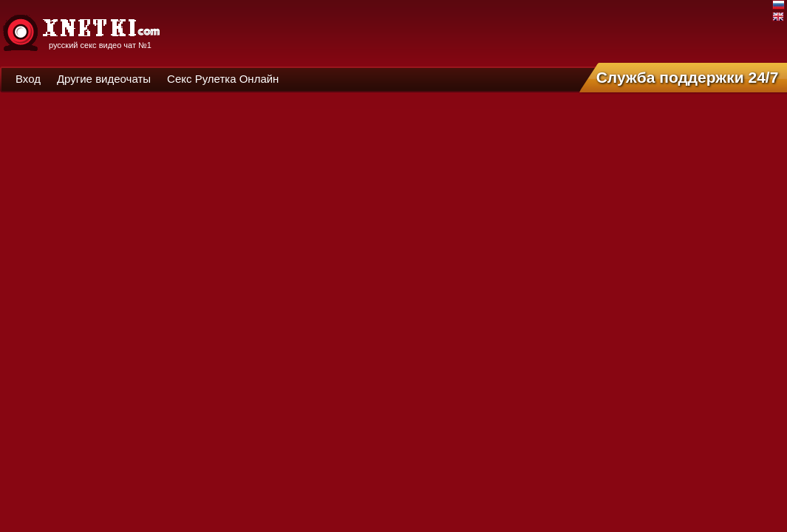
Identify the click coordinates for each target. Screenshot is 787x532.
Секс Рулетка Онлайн (223, 79)
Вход (28, 79)
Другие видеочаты (104, 79)
